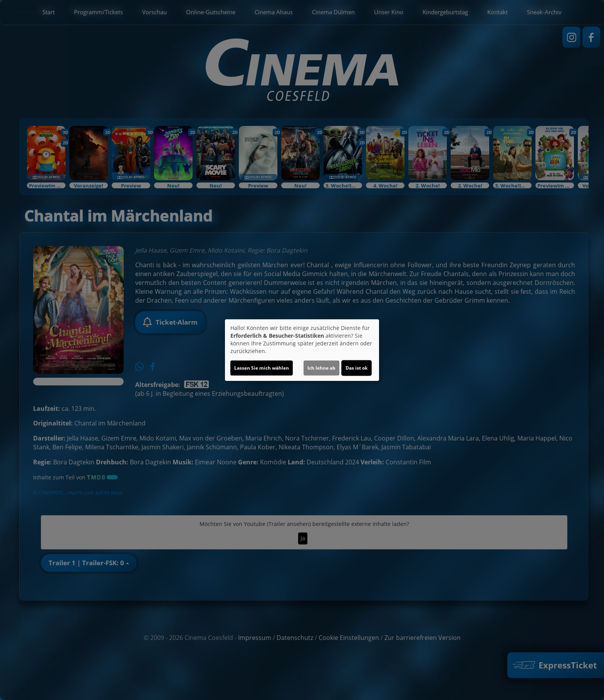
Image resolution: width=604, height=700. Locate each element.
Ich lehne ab (321, 368)
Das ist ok (357, 368)
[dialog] (302, 350)
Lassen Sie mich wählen (262, 368)
